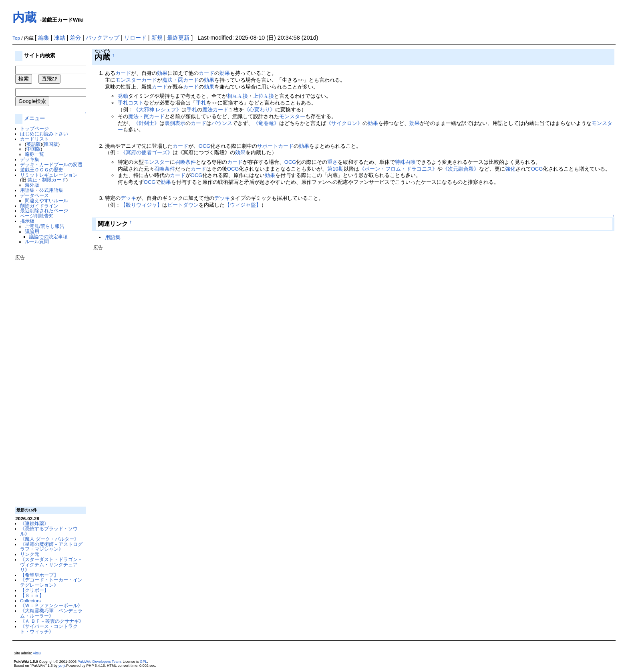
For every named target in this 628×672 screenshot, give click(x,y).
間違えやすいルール (46, 200)
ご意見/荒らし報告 (45, 226)
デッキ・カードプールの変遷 (51, 164)
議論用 (32, 231)
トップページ (34, 128)
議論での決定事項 (48, 236)
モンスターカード (136, 80)
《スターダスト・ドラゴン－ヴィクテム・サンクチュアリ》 (51, 564)
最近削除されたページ (44, 210)
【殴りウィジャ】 (141, 205)
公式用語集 (51, 190)
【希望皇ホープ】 (39, 575)
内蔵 (24, 17)
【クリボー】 (34, 590)
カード (123, 73)
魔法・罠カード (180, 80)
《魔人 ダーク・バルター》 (49, 539)
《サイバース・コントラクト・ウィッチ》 (49, 629)
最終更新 (178, 38)
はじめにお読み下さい (44, 134)
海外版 (32, 185)
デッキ (128, 198)
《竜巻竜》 (266, 123)
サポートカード (275, 146)
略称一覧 (34, 154)
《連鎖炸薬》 (34, 523)
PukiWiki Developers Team (99, 662)
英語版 (34, 144)
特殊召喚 (405, 162)
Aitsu (37, 653)
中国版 (34, 149)
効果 (162, 73)
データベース (34, 195)
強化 (510, 169)
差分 (75, 38)
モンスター (292, 116)
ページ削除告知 (37, 216)
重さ (332, 162)
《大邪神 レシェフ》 (158, 110)
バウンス (222, 123)
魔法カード (215, 110)
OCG (205, 146)
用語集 (27, 190)
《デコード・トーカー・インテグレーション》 (51, 582)
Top (16, 38)
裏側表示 (175, 123)
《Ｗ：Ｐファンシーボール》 (51, 605)
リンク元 (30, 554)
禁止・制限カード (47, 180)
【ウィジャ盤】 (243, 205)
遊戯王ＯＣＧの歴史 (42, 170)
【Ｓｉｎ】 (32, 595)
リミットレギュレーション (49, 175)
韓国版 (51, 144)
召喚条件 (185, 162)
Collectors (30, 601)
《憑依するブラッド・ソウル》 (49, 531)
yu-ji (62, 666)
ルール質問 (37, 241)
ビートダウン (183, 205)
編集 (44, 38)
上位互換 (264, 96)
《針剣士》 (146, 123)
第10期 (335, 169)
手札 (201, 103)
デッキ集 (30, 159)
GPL (143, 662)
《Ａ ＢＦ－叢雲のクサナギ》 (52, 621)
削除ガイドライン (39, 206)
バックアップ (103, 38)
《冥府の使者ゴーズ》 (147, 152)
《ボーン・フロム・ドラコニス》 (398, 169)
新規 (157, 38)
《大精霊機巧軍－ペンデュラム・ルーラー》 (51, 613)
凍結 (60, 38)
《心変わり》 (260, 110)
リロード (135, 38)
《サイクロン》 (344, 123)
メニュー (34, 118)
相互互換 (238, 96)
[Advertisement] (47, 380)
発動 (123, 96)
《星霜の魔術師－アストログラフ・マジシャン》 (51, 547)
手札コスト (131, 103)
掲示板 (27, 221)
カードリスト (34, 139)
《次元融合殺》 (461, 169)
